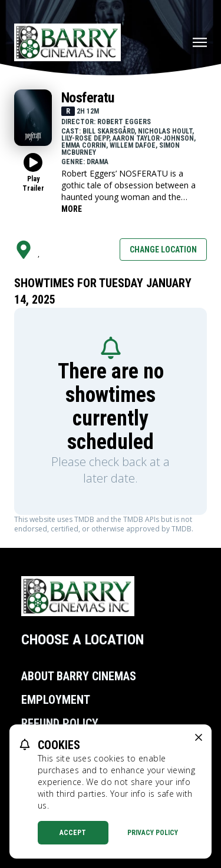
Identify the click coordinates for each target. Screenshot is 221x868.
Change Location (163, 250)
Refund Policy (60, 723)
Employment (56, 700)
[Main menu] (200, 42)
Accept (73, 833)
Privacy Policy (153, 833)
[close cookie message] (199, 737)
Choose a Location (83, 640)
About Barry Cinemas (79, 676)
